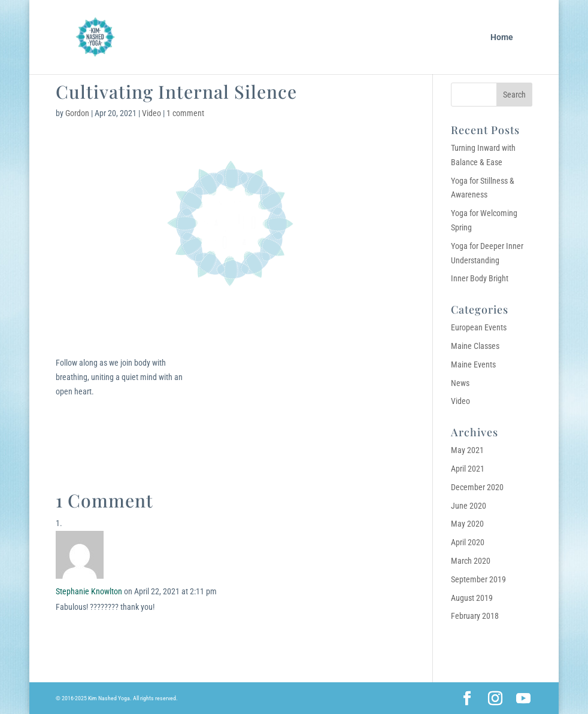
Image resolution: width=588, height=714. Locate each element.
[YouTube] (523, 699)
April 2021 (468, 469)
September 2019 (478, 579)
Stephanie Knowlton (89, 591)
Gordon (77, 113)
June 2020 (469, 506)
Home (502, 37)
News (460, 383)
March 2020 (471, 561)
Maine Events (473, 364)
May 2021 (467, 450)
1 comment (185, 113)
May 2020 (467, 524)
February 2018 (475, 616)
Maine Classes (475, 346)
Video (151, 113)
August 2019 (472, 598)
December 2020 (477, 487)
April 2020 (468, 542)
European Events (479, 327)
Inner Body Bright (480, 278)
